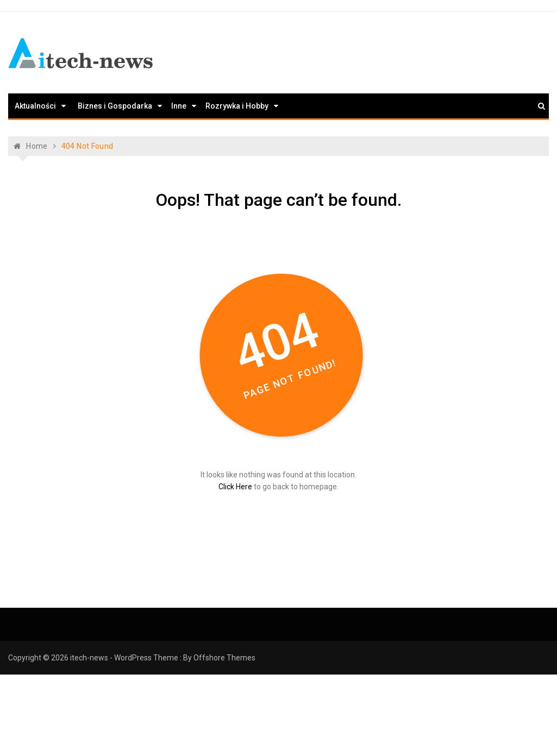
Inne (179, 106)
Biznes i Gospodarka (115, 106)
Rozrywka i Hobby (237, 106)
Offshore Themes (224, 658)
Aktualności (35, 106)
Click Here (235, 487)
